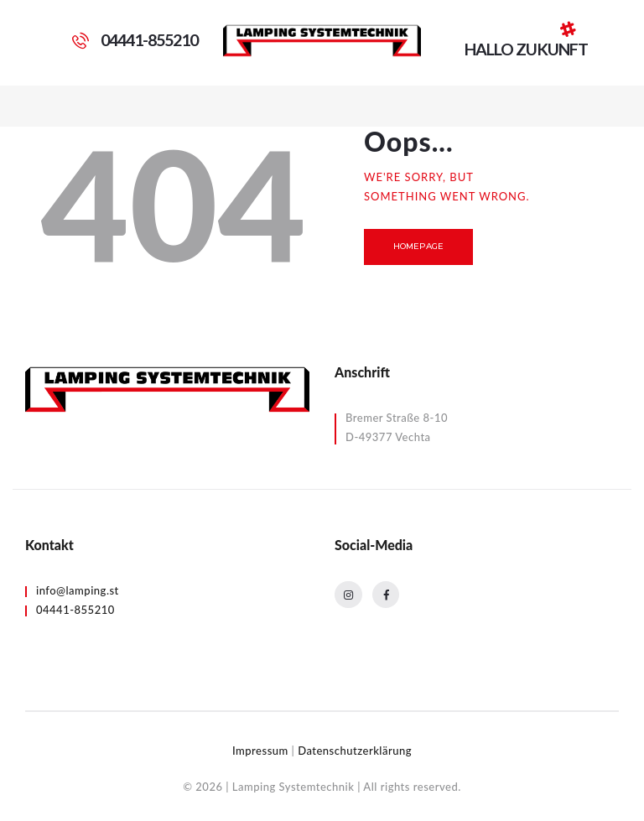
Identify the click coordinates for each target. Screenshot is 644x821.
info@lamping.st (78, 590)
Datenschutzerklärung (355, 751)
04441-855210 (75, 610)
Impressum (260, 751)
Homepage (419, 246)
